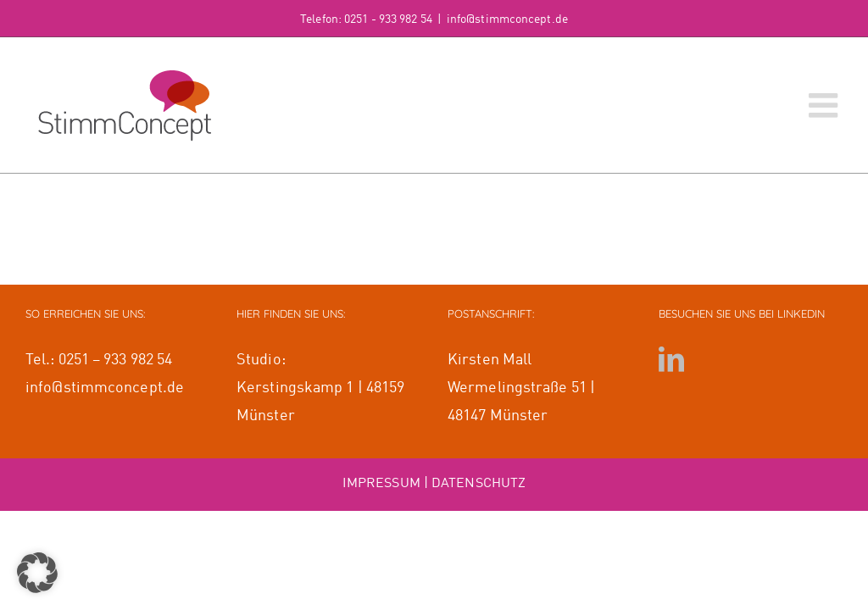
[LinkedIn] (671, 359)
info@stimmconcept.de (507, 19)
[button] (37, 573)
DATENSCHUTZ (479, 484)
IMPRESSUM (381, 484)
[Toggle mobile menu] (826, 105)
